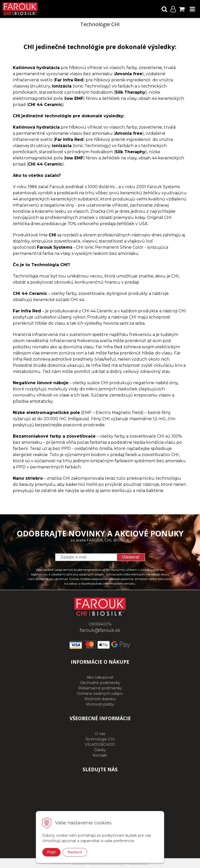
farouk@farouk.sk (100, 630)
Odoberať (131, 557)
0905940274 (100, 624)
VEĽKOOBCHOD (100, 745)
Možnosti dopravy (100, 699)
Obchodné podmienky (100, 683)
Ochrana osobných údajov (100, 693)
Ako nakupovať (100, 677)
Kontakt (100, 755)
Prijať (51, 852)
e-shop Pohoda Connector (107, 863)
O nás (100, 734)
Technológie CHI (100, 739)
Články (100, 750)
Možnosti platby (100, 704)
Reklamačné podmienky (100, 688)
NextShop (79, 863)
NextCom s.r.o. (139, 863)
